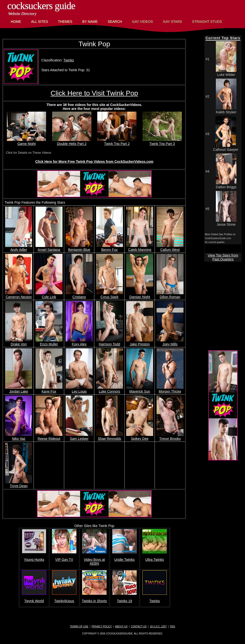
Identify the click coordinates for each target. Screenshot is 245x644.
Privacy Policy (102, 626)
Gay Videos (142, 22)
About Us (121, 626)
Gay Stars (172, 22)
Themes (65, 22)
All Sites (40, 22)
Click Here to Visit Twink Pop (94, 93)
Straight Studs (207, 22)
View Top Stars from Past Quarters (223, 257)
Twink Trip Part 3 (162, 142)
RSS (173, 626)
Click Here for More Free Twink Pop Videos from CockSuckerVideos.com (94, 162)
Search (115, 22)
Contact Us (139, 626)
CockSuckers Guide (41, 6)
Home (16, 22)
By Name (90, 22)
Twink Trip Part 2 (117, 142)
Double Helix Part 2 (72, 142)
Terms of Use (79, 626)
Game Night (26, 142)
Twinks (69, 60)
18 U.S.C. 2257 (158, 626)
